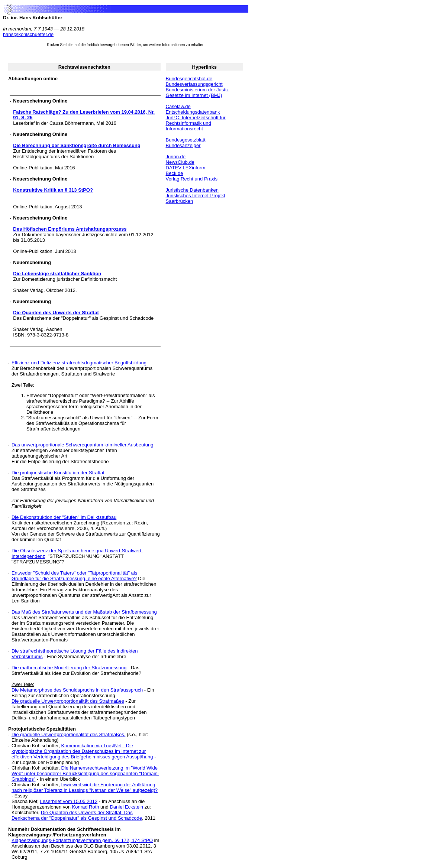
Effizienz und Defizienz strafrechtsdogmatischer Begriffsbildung (79, 363)
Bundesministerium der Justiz (197, 90)
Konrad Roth (86, 807)
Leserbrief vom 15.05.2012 (69, 801)
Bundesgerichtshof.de (189, 79)
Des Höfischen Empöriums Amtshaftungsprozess (70, 229)
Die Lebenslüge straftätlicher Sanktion (57, 274)
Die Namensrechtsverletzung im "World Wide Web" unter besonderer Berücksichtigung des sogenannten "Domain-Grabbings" (85, 773)
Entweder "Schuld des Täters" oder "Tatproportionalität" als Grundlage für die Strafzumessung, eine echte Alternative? (74, 576)
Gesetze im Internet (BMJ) (194, 95)
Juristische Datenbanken (192, 190)
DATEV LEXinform (186, 168)
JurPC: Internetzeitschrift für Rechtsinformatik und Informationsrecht (196, 123)
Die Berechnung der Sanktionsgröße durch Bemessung (77, 145)
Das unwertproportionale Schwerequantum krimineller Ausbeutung (83, 445)
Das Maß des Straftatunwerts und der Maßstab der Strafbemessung (84, 612)
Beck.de (175, 173)
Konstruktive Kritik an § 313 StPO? (53, 190)
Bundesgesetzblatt (186, 140)
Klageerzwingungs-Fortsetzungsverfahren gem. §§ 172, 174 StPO (82, 840)
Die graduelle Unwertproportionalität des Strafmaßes (68, 701)
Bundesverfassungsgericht (194, 84)
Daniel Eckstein (126, 807)
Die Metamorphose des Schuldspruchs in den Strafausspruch (77, 690)
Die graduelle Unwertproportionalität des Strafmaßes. (68, 734)
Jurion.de (176, 157)
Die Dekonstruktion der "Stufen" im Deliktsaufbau (64, 517)
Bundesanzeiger (183, 145)
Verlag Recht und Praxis (192, 179)
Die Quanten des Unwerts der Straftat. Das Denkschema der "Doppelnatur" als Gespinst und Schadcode (77, 815)
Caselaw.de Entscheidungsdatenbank (193, 109)
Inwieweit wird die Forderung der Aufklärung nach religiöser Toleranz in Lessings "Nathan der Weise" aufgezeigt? (85, 787)
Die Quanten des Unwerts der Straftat (56, 313)
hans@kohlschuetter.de (28, 34)
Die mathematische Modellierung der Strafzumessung (69, 668)
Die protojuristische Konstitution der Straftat (58, 473)
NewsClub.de (180, 162)
